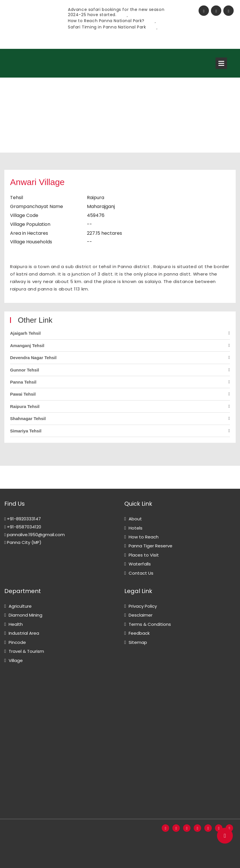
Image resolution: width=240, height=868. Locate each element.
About (135, 519)
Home (11, 121)
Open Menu (221, 63)
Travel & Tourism (26, 651)
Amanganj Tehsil (27, 346)
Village (16, 660)
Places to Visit (144, 555)
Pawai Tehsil (23, 394)
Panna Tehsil (23, 382)
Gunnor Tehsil (25, 370)
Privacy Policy (143, 606)
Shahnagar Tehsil (28, 418)
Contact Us (141, 573)
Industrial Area (24, 633)
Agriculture (20, 606)
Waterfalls (140, 564)
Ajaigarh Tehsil (25, 333)
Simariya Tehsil (26, 431)
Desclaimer (141, 615)
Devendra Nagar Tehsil (33, 358)
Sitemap (138, 642)
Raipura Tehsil (25, 406)
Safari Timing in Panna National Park (113, 27)
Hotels (136, 528)
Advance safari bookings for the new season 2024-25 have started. (116, 12)
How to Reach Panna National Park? (112, 21)
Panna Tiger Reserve (151, 546)
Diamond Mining (25, 615)
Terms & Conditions (150, 624)
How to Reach (144, 537)
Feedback (139, 633)
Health (16, 624)
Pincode (17, 642)
